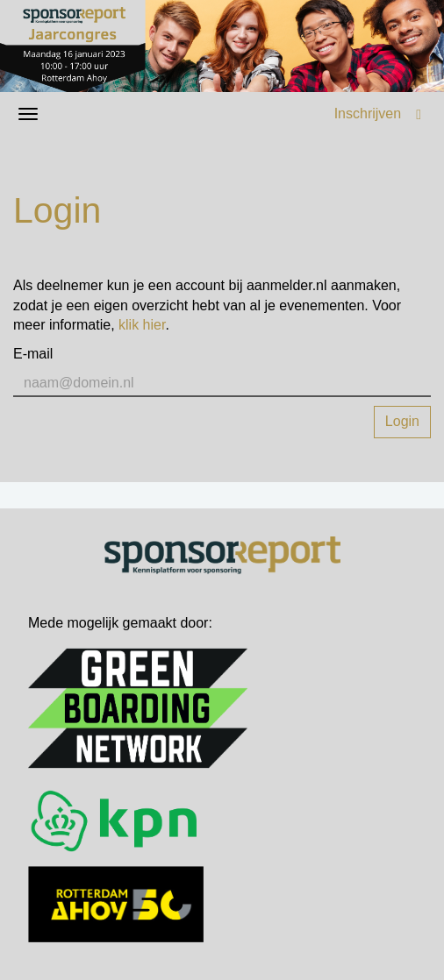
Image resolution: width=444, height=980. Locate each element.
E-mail (33, 354)
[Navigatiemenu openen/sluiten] (28, 114)
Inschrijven (368, 114)
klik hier (142, 325)
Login (402, 421)
